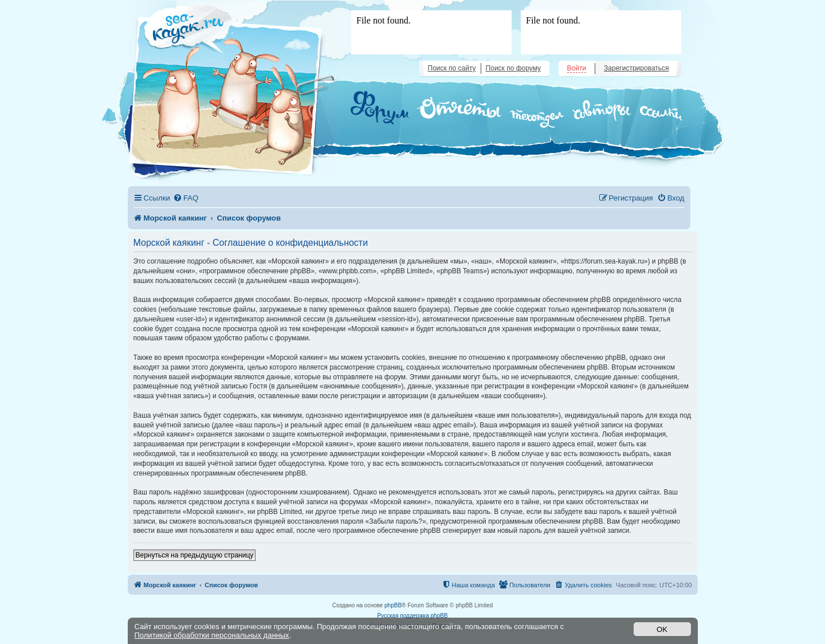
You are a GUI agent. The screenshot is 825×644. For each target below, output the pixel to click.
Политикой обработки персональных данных (212, 635)
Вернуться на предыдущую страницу (195, 555)
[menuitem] (186, 198)
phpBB (393, 605)
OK (662, 629)
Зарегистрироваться (636, 68)
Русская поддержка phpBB (412, 616)
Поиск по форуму (513, 68)
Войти (577, 68)
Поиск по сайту (452, 68)
